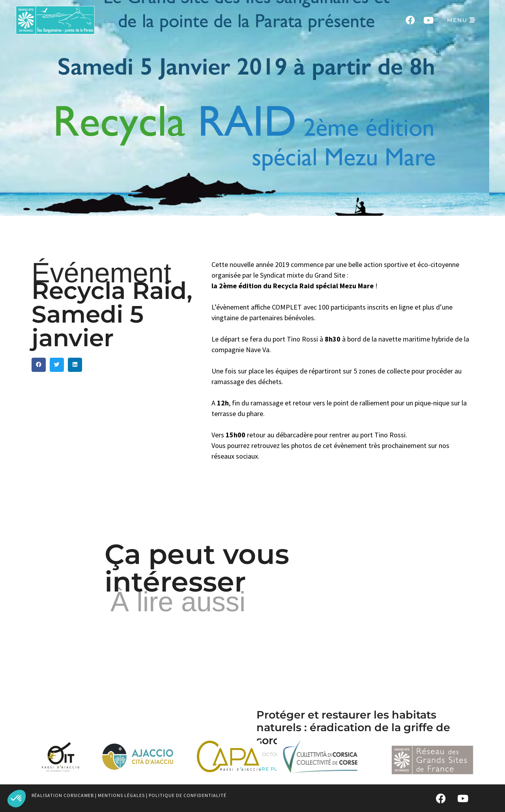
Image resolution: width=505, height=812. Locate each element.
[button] (17, 799)
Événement (101, 273)
